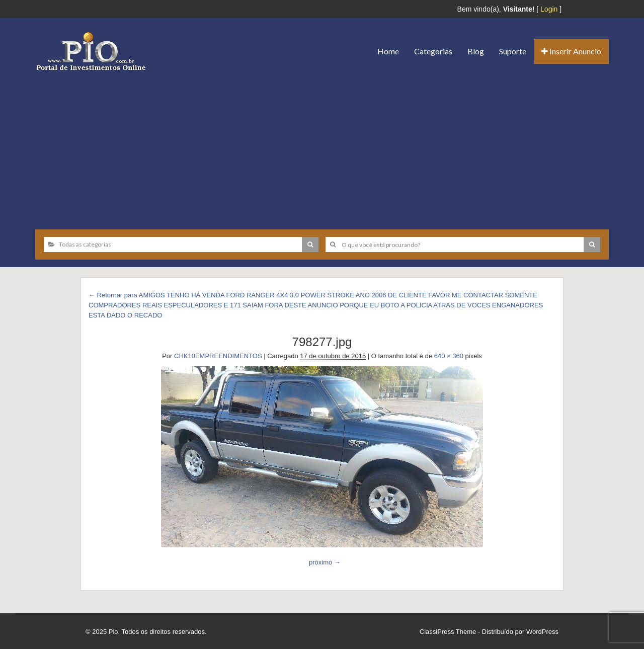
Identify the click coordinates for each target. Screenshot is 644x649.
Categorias (433, 51)
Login (549, 9)
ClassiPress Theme (448, 632)
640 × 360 (449, 356)
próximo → (325, 562)
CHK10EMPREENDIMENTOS (218, 356)
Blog (476, 51)
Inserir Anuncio (571, 51)
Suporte (513, 51)
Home (388, 51)
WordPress (542, 632)
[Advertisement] (322, 146)
